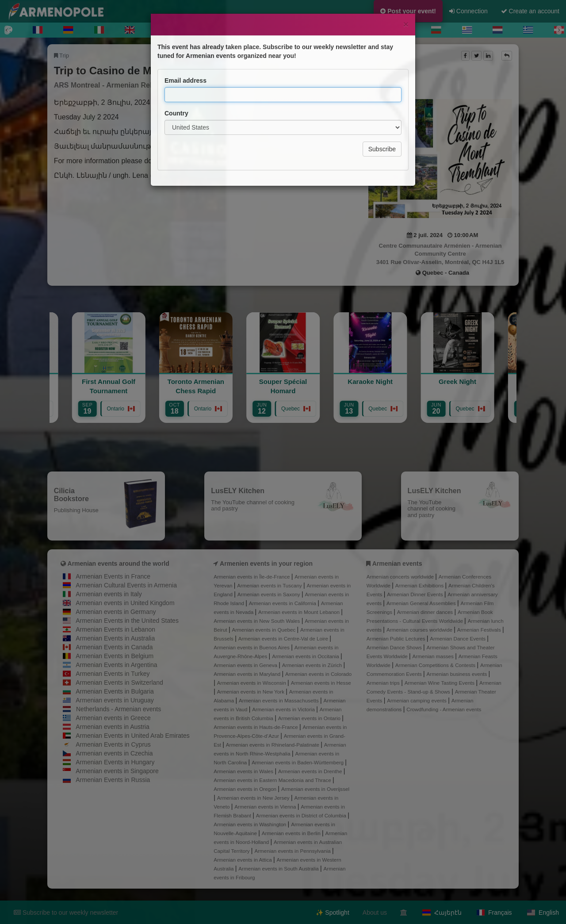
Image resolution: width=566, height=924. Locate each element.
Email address (185, 49)
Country (176, 81)
